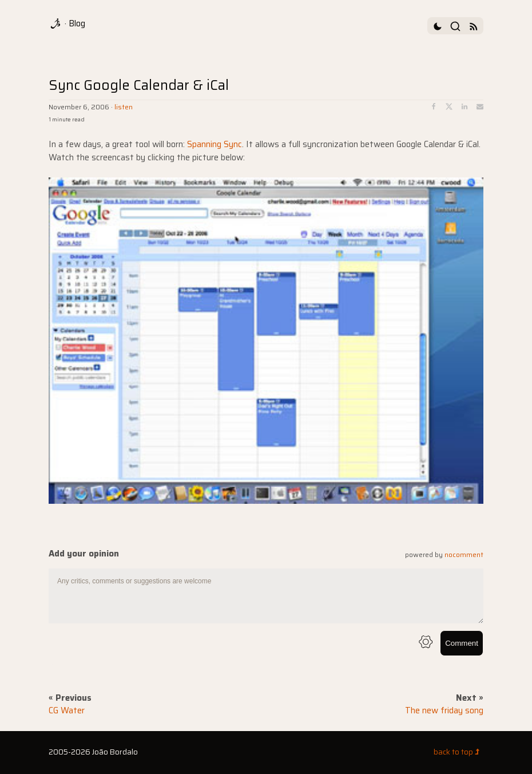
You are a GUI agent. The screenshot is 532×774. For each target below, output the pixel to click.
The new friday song (444, 710)
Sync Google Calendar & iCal (139, 85)
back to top (458, 752)
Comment (462, 643)
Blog (77, 23)
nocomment (464, 554)
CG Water (67, 710)
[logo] (57, 23)
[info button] (426, 643)
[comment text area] (266, 596)
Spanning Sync (215, 144)
